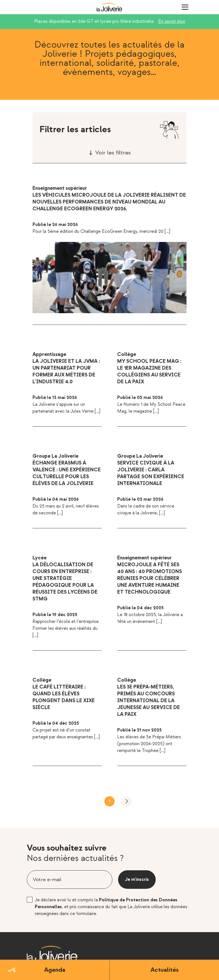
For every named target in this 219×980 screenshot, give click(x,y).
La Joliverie (109, 7)
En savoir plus (172, 22)
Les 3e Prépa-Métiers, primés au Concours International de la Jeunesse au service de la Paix (149, 701)
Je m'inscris (137, 880)
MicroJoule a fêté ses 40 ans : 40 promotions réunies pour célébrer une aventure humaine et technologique (150, 578)
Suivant (127, 801)
